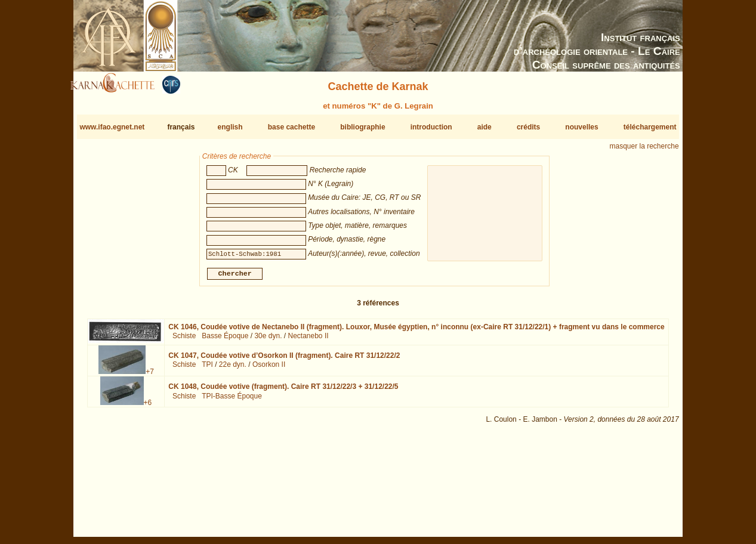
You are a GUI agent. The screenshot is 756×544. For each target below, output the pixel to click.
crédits (528, 127)
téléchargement (650, 127)
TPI (207, 369)
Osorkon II (269, 369)
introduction (431, 127)
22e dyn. (233, 369)
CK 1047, (284, 360)
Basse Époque (225, 341)
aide (485, 127)
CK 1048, (283, 391)
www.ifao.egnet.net (112, 127)
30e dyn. (268, 341)
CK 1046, (416, 332)
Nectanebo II (308, 341)
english (230, 127)
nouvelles (581, 127)
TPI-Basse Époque (232, 401)
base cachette (291, 127)
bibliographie (362, 127)
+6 (148, 407)
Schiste (184, 341)
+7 (150, 376)
